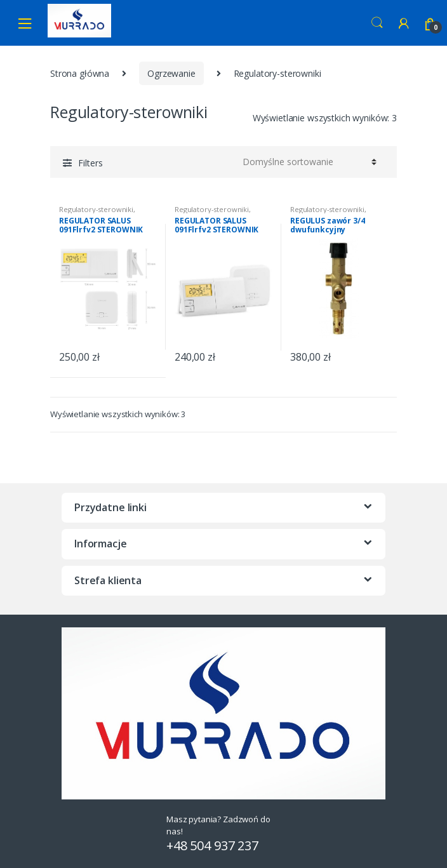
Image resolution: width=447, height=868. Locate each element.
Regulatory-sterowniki (96, 209)
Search (377, 23)
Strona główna (80, 73)
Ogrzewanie (171, 73)
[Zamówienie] (308, 162)
